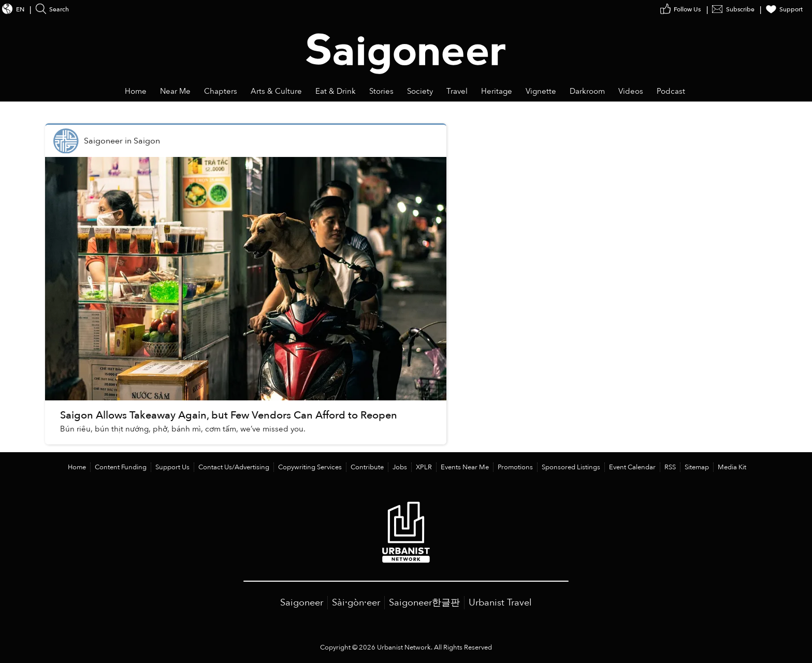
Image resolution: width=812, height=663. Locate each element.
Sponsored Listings (571, 467)
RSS (670, 467)
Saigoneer (302, 603)
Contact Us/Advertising (234, 467)
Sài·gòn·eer (356, 603)
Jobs (400, 467)
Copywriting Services (310, 467)
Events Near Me (465, 467)
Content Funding (121, 467)
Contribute (367, 467)
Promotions (515, 467)
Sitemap (697, 467)
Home (77, 467)
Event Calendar (632, 467)
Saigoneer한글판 (424, 603)
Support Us (172, 467)
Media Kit (732, 467)
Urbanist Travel (500, 603)
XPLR (424, 467)
